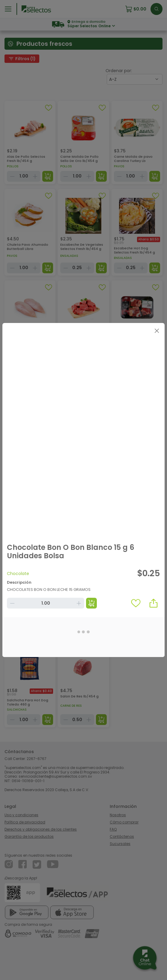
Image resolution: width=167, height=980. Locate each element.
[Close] (157, 331)
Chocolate (18, 574)
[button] (154, 603)
